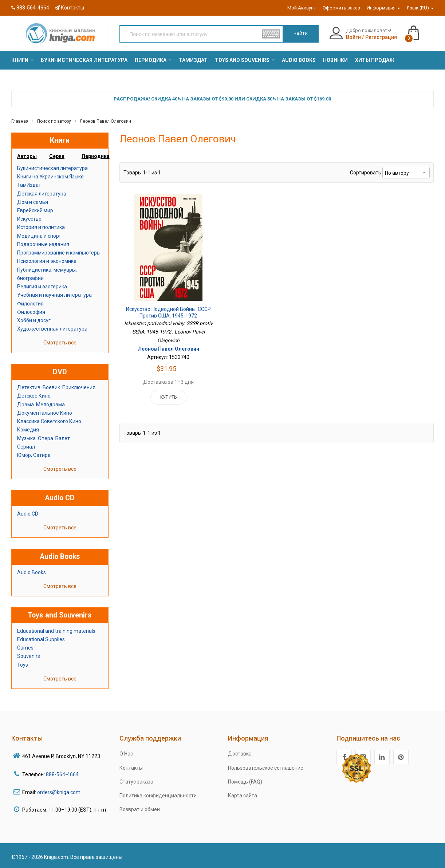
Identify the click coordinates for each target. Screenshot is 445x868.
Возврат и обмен (140, 809)
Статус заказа (136, 782)
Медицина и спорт (39, 236)
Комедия (28, 430)
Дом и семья (33, 202)
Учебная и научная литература (54, 295)
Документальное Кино (45, 413)
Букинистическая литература (52, 168)
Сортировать (366, 173)
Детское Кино (34, 396)
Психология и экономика (47, 261)
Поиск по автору (54, 121)
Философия (31, 312)
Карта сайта (243, 796)
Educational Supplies (41, 639)
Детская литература (42, 194)
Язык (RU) (420, 8)
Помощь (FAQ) (245, 782)
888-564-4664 (30, 8)
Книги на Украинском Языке (50, 177)
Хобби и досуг (34, 320)
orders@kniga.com (59, 792)
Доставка (240, 754)
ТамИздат (29, 185)
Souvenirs (29, 656)
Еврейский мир (35, 210)
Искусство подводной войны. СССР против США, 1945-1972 (168, 312)
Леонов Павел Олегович (105, 121)
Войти (353, 37)
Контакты (69, 8)
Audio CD (28, 514)
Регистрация (381, 37)
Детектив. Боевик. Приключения (56, 387)
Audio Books (31, 572)
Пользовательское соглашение (266, 768)
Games (25, 648)
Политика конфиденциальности (158, 796)
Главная (20, 121)
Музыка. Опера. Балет (44, 438)
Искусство (29, 219)
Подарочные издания (43, 244)
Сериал (26, 447)
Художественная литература (52, 329)
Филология (30, 304)
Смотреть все (60, 343)
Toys (23, 665)
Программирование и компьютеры (59, 253)
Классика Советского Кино (49, 421)
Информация (383, 8)
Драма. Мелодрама (41, 405)
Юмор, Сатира (34, 455)
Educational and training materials (56, 631)
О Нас (126, 754)
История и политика (41, 227)
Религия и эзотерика (42, 287)
